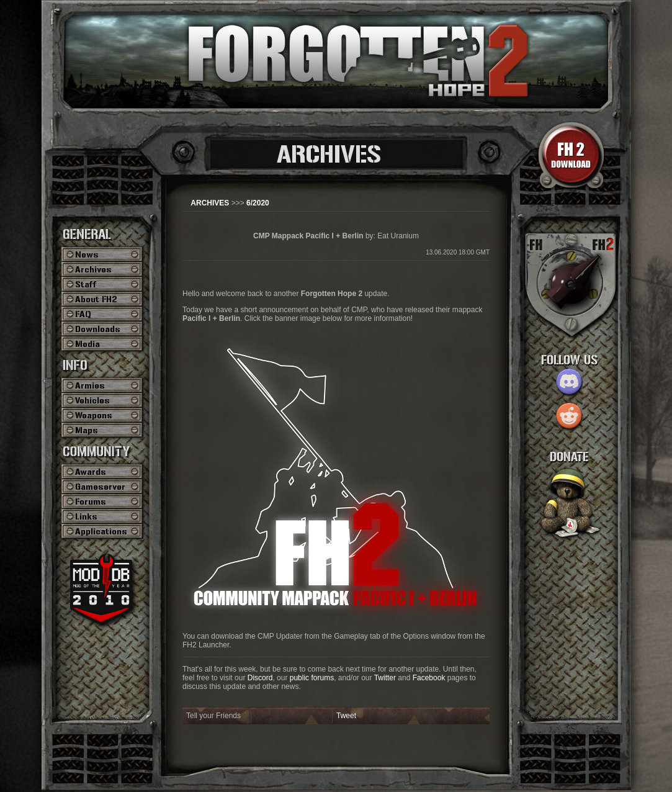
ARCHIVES (210, 203)
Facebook (429, 678)
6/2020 (258, 203)
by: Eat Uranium (336, 236)
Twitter (385, 678)
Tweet (346, 716)
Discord (260, 678)
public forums (312, 678)
